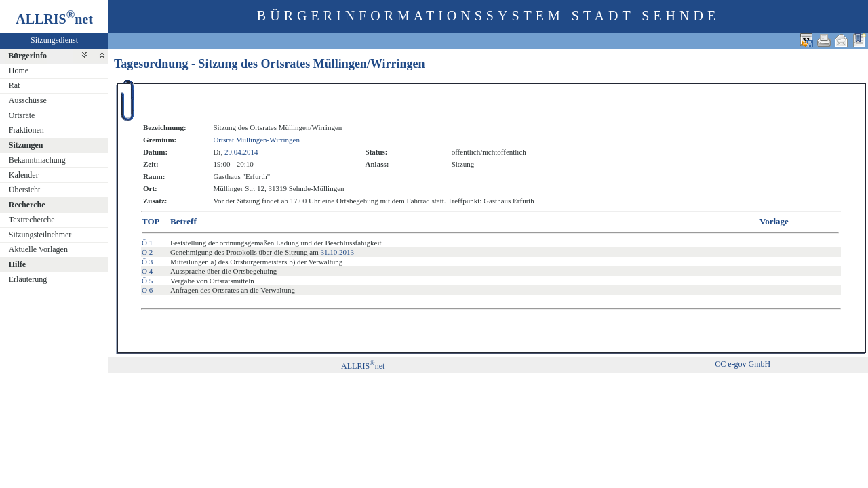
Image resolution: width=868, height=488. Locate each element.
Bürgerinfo (27, 56)
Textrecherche (32, 220)
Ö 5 (147, 281)
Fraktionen (26, 130)
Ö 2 (147, 252)
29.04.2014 (241, 152)
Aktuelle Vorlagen (38, 249)
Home (19, 70)
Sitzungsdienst (54, 40)
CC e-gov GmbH (743, 364)
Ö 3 (147, 262)
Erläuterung (28, 279)
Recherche (27, 205)
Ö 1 (147, 243)
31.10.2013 (338, 252)
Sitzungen (26, 145)
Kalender (24, 175)
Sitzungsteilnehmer (40, 235)
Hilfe (17, 264)
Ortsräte (22, 115)
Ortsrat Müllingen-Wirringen (256, 140)
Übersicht (25, 190)
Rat (15, 85)
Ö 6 (147, 290)
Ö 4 (147, 271)
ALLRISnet (363, 366)
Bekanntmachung (37, 160)
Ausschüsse (28, 100)
